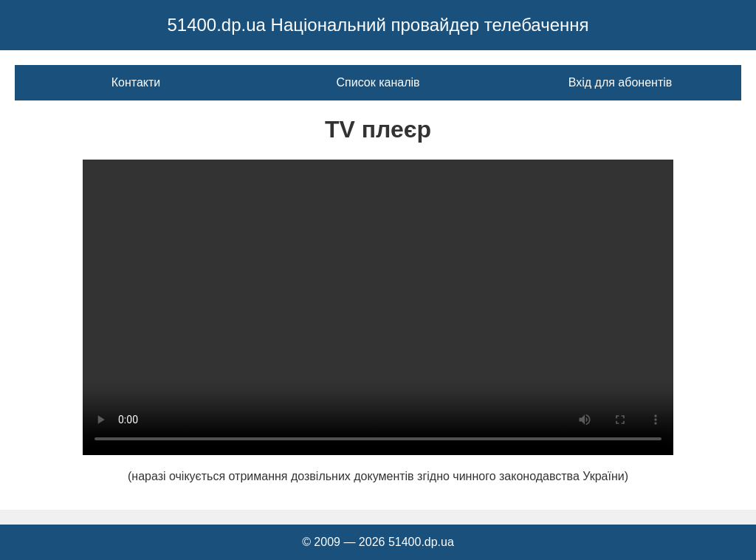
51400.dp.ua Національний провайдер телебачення (378, 25)
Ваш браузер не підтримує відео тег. (378, 307)
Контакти (136, 82)
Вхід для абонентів (621, 82)
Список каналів (378, 82)
